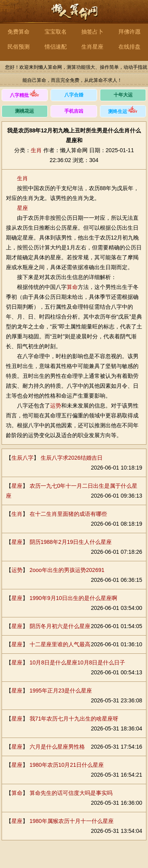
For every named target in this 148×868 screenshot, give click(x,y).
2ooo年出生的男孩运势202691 (67, 570)
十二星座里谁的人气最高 (60, 644)
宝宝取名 (56, 32)
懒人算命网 (74, 16)
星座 (22, 208)
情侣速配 (56, 47)
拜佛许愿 (129, 32)
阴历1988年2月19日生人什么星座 (71, 542)
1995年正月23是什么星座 (61, 691)
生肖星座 (92, 47)
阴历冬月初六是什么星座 (60, 626)
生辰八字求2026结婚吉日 (72, 458)
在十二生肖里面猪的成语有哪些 (68, 514)
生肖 (36, 150)
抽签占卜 (92, 32)
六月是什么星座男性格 (57, 747)
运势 (56, 406)
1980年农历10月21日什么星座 (67, 765)
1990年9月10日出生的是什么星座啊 (74, 598)
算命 (72, 287)
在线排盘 (129, 47)
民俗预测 (19, 47)
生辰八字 (22, 458)
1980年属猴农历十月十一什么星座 (72, 821)
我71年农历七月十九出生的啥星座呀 (74, 719)
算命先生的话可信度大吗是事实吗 (71, 793)
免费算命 (19, 32)
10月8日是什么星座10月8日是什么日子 (78, 662)
